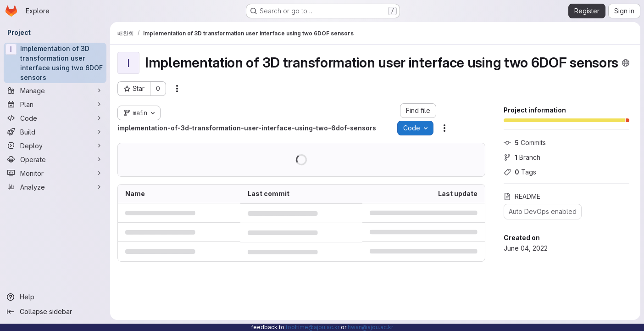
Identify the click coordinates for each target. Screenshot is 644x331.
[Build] (55, 132)
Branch (522, 157)
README (522, 196)
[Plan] (55, 104)
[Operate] (55, 159)
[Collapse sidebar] (55, 312)
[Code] (55, 118)
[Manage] (55, 90)
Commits (525, 143)
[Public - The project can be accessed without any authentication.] (626, 63)
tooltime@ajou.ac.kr (313, 327)
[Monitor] (55, 173)
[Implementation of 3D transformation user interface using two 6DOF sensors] (55, 63)
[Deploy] (55, 146)
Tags (520, 172)
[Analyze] (55, 187)
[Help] (55, 297)
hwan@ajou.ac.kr (370, 327)
